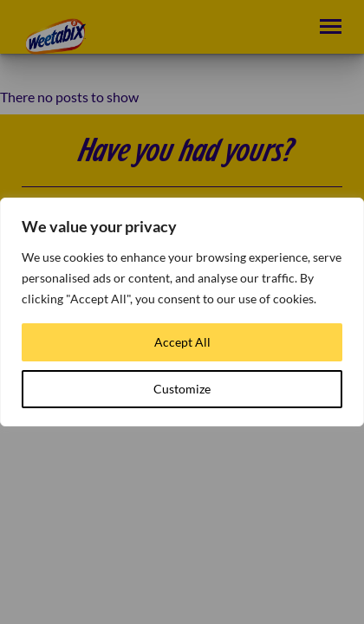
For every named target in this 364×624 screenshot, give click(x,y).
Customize (182, 389)
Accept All (182, 342)
